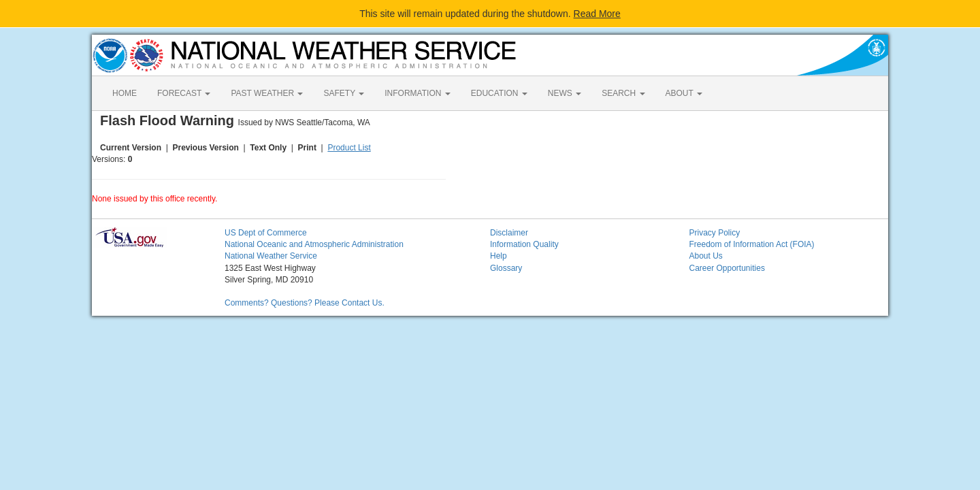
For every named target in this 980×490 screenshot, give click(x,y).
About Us (706, 256)
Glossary (506, 268)
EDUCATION (499, 93)
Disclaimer (509, 233)
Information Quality (524, 244)
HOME (125, 93)
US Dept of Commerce (266, 233)
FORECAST (184, 93)
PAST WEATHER (267, 93)
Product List (349, 148)
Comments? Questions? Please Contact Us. (305, 303)
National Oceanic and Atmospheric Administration (314, 244)
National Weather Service (271, 256)
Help (499, 256)
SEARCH (623, 93)
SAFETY (344, 93)
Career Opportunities (727, 268)
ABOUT (684, 93)
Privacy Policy (715, 233)
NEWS (565, 93)
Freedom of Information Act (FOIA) (752, 244)
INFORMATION (417, 93)
